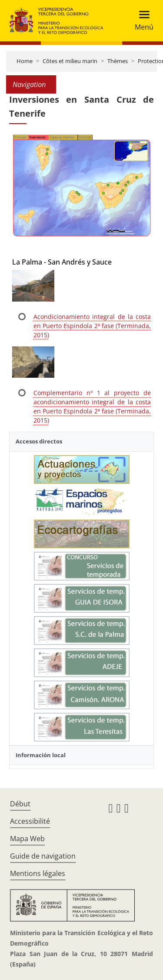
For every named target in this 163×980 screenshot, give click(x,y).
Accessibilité (30, 821)
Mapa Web (27, 839)
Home (25, 61)
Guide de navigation (43, 856)
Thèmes (118, 61)
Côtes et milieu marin (70, 61)
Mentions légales (38, 873)
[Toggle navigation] (141, 21)
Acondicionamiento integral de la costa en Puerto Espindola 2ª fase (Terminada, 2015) (92, 326)
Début (20, 804)
